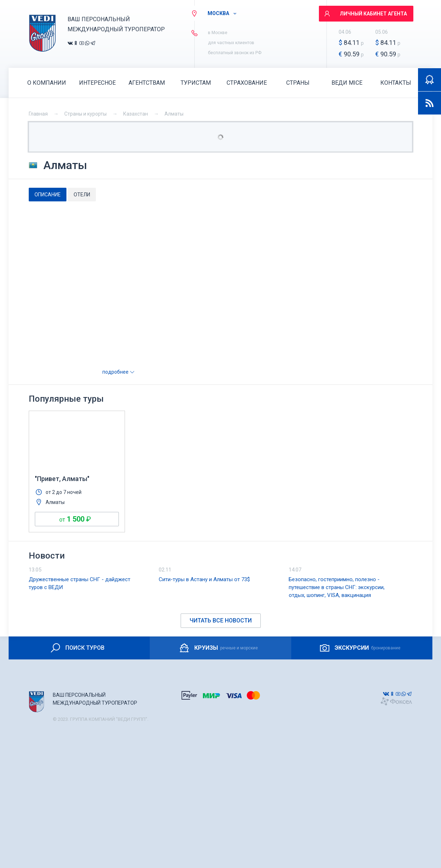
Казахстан (136, 114)
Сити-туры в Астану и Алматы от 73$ (204, 579)
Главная (38, 114)
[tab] (48, 195)
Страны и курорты (85, 114)
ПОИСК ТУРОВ (77, 648)
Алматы (174, 114)
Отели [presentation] (82, 195)
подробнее (119, 372)
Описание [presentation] (48, 195)
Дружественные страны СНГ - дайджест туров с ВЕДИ (80, 583)
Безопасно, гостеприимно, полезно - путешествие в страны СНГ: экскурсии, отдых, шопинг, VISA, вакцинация (337, 587)
